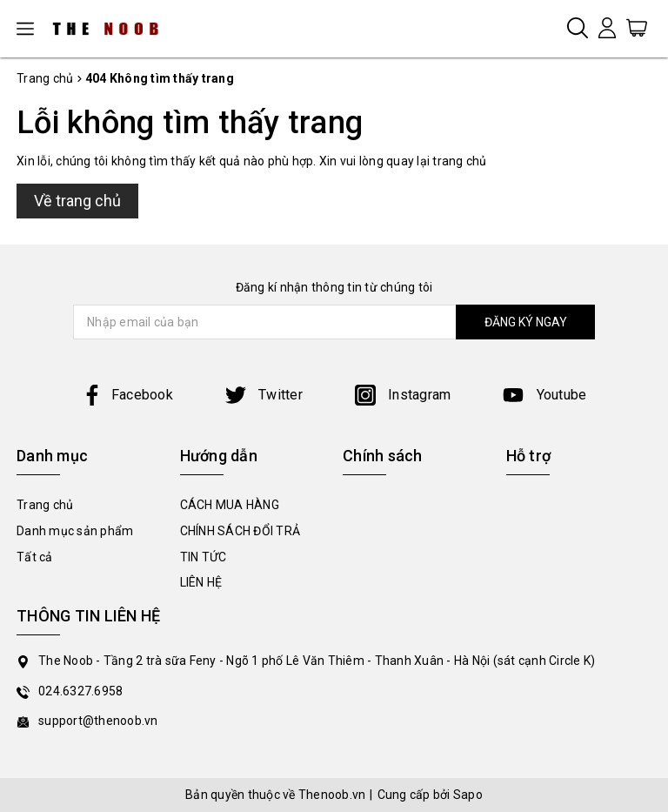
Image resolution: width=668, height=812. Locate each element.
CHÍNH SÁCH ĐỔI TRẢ (240, 531)
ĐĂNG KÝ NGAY (526, 322)
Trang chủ (45, 505)
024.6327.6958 (80, 691)
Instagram (403, 395)
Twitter (264, 395)
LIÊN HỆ (201, 582)
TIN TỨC (204, 557)
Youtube (544, 395)
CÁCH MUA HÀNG (230, 505)
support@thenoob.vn (98, 721)
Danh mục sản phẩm (75, 531)
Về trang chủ (77, 201)
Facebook (127, 395)
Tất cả (35, 557)
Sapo (468, 795)
